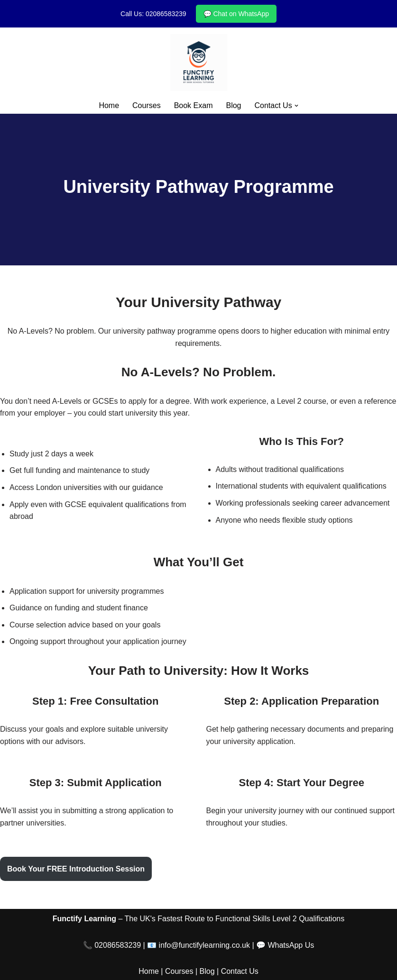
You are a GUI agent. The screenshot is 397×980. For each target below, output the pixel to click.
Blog (233, 105)
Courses (147, 105)
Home (109, 105)
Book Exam (194, 105)
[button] (296, 106)
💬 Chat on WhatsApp (236, 14)
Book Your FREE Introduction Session (76, 869)
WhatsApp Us (291, 945)
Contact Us (240, 971)
